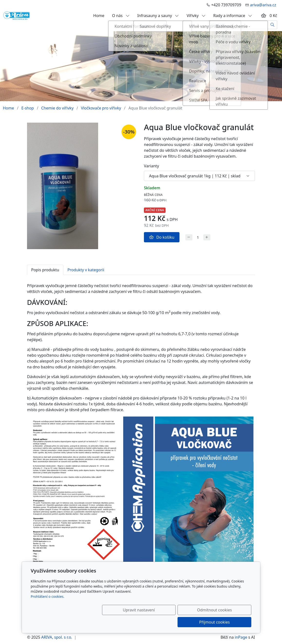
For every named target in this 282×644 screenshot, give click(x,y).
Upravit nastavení (130, 622)
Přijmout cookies (228, 622)
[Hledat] (273, 25)
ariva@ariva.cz (263, 5)
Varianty (151, 166)
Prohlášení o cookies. (47, 609)
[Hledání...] (238, 25)
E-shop (28, 108)
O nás (121, 16)
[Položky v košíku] (263, 16)
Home (99, 16)
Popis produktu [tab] (45, 270)
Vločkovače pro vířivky (101, 108)
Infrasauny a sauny (158, 16)
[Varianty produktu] (199, 176)
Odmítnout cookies (179, 622)
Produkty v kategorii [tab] (86, 270)
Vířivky (196, 16)
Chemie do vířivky (57, 108)
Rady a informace (233, 16)
